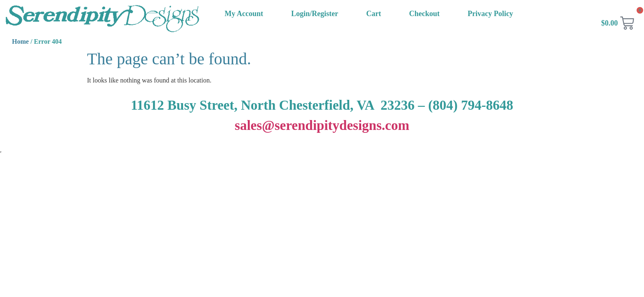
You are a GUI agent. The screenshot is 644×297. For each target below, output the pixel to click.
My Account (244, 14)
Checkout (424, 14)
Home (20, 41)
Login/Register (315, 14)
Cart (374, 14)
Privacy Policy (490, 14)
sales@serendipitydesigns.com (322, 125)
